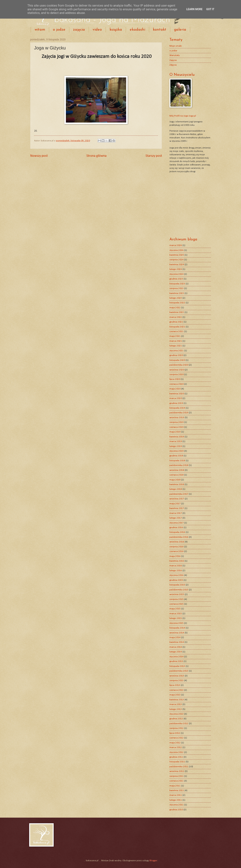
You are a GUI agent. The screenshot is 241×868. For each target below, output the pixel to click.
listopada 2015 (177, 585)
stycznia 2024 (177, 274)
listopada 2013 (177, 666)
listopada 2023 (177, 284)
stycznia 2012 (177, 752)
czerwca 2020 (177, 384)
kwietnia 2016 (177, 561)
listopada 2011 (177, 762)
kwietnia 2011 (177, 790)
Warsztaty (175, 55)
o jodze (59, 30)
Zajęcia (173, 60)
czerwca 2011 (177, 781)
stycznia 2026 (177, 250)
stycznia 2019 (177, 451)
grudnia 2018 (176, 456)
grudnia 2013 (176, 661)
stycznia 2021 (177, 351)
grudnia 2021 (176, 322)
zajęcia (79, 30)
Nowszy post (39, 156)
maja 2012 (175, 743)
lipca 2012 (175, 733)
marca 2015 (176, 614)
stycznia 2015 (177, 623)
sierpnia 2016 (177, 547)
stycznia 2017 (177, 523)
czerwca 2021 (177, 331)
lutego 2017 (176, 518)
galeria (180, 30)
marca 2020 (176, 398)
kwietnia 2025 (177, 255)
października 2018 (179, 465)
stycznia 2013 (177, 714)
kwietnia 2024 (177, 265)
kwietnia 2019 (177, 437)
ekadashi (137, 30)
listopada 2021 (177, 327)
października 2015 (179, 590)
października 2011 (179, 767)
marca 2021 (176, 341)
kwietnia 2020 (177, 394)
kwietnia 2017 (177, 508)
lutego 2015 (176, 618)
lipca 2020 (175, 379)
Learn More (194, 9)
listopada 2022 (177, 303)
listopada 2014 (177, 628)
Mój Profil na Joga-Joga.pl (183, 116)
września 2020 (177, 370)
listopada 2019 (177, 408)
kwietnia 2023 (177, 293)
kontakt (160, 30)
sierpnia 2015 (177, 599)
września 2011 (177, 771)
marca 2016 (176, 566)
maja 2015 (175, 609)
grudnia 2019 (176, 403)
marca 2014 (176, 647)
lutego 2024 (176, 269)
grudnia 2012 (176, 719)
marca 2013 (176, 704)
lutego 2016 (176, 571)
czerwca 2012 (177, 738)
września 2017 (177, 499)
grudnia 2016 (176, 528)
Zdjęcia (173, 65)
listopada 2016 (177, 532)
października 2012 (179, 724)
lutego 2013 (176, 709)
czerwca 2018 (177, 475)
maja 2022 (175, 308)
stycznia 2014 (177, 657)
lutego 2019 (176, 446)
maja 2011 (175, 786)
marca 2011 (176, 795)
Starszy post (154, 156)
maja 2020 (175, 389)
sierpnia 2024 (177, 260)
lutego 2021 (176, 346)
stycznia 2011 (177, 805)
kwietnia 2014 (177, 642)
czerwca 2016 (177, 551)
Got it (210, 9)
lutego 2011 (176, 800)
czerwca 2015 (177, 604)
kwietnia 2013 (177, 700)
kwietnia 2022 (177, 312)
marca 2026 (176, 245)
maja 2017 (175, 504)
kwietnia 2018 (177, 484)
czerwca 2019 (177, 427)
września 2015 (177, 594)
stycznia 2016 (177, 575)
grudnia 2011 (176, 757)
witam (40, 30)
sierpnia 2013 (177, 681)
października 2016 (179, 537)
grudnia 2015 (176, 580)
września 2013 (177, 676)
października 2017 (179, 494)
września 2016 (177, 542)
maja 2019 (175, 432)
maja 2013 (175, 695)
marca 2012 (176, 747)
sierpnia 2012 (177, 728)
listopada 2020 (177, 360)
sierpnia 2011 (177, 776)
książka (116, 30)
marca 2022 (176, 317)
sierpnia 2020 (177, 375)
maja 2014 (175, 637)
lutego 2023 (176, 298)
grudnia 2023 (176, 279)
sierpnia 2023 (177, 288)
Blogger (153, 861)
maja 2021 (175, 336)
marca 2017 (176, 513)
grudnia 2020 (176, 355)
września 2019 (177, 418)
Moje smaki (176, 46)
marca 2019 (176, 441)
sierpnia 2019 (177, 422)
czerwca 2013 (177, 690)
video (97, 30)
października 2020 (179, 365)
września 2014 (177, 633)
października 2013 (179, 671)
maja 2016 (175, 556)
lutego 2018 (176, 489)
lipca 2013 (175, 685)
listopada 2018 (177, 461)
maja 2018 (175, 480)
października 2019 (179, 413)
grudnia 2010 (176, 810)
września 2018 (177, 470)
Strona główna (96, 156)
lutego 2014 (176, 652)
